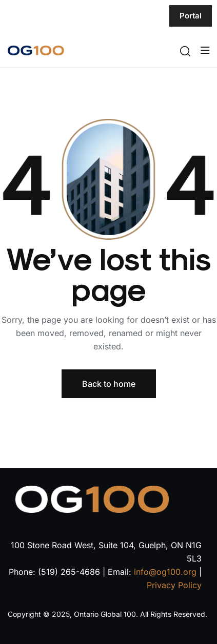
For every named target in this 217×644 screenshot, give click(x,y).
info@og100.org (165, 572)
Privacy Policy (174, 585)
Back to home (109, 384)
